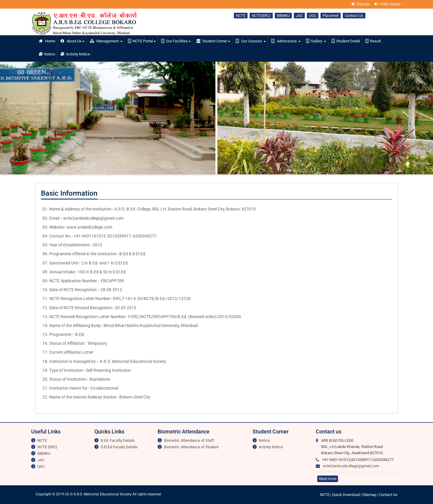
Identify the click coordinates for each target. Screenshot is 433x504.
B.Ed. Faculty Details (118, 440)
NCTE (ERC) (47, 447)
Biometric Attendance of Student (191, 447)
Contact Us (354, 16)
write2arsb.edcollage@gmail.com (351, 466)
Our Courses (251, 41)
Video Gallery (387, 4)
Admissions (286, 41)
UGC (313, 16)
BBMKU (283, 16)
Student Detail (346, 41)
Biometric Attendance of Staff (189, 440)
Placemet (331, 16)
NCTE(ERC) (261, 16)
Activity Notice (75, 54)
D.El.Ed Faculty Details (119, 447)
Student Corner (213, 41)
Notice (47, 54)
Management (106, 41)
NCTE (241, 16)
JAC (299, 16)
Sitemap (360, 4)
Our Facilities (176, 41)
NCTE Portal (142, 41)
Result (373, 41)
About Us (73, 41)
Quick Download (346, 495)
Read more (328, 479)
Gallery (316, 41)
